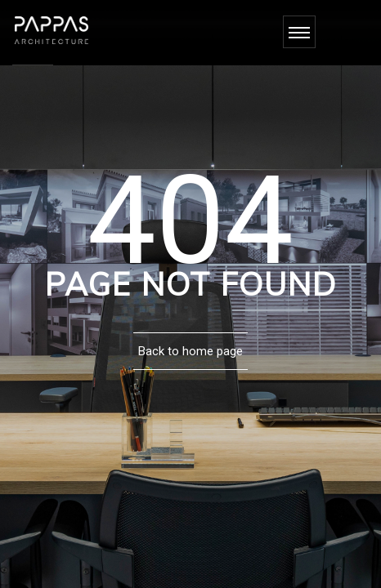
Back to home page (190, 351)
